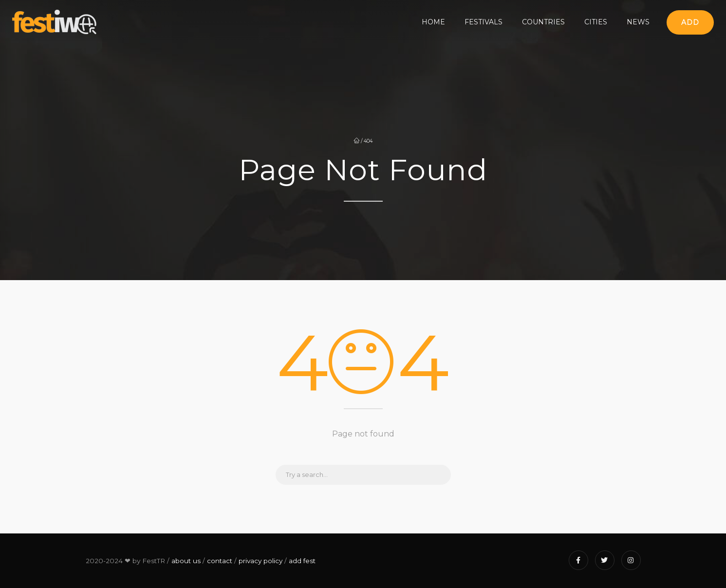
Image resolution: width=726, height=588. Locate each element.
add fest (302, 561)
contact (220, 561)
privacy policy (261, 561)
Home (433, 22)
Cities (596, 22)
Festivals (484, 22)
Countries (543, 22)
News (638, 22)
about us (186, 561)
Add (690, 22)
